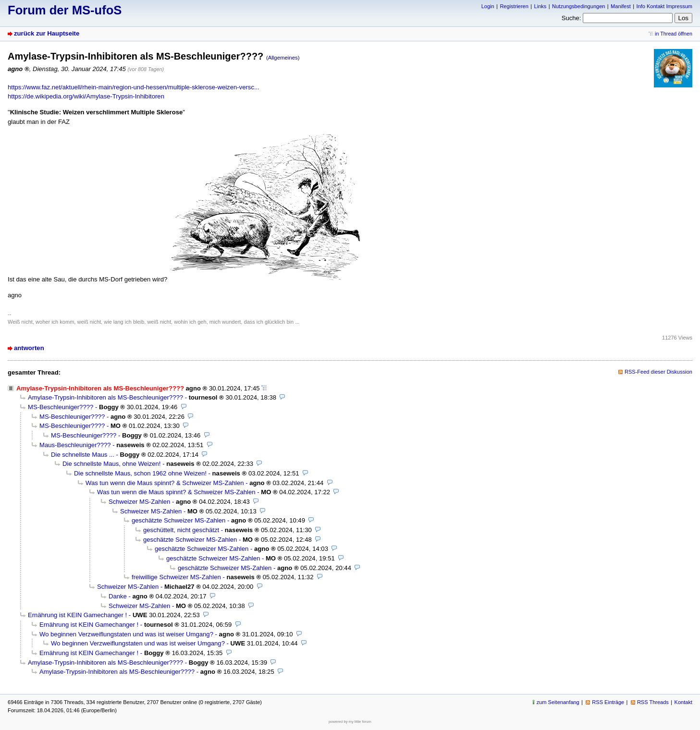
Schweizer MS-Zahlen (139, 502)
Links (540, 6)
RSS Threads (653, 702)
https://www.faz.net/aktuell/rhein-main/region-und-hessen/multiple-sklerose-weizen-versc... (134, 87)
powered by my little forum (350, 722)
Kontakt (683, 702)
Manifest (621, 6)
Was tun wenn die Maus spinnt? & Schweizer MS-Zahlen (165, 483)
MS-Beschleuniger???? (61, 407)
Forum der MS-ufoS (65, 10)
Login (488, 6)
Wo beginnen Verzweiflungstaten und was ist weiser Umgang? (126, 634)
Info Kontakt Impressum (665, 6)
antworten (29, 348)
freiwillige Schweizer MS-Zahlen (176, 577)
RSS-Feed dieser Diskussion (658, 372)
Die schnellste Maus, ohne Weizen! (112, 464)
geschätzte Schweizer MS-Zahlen (178, 520)
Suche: (571, 18)
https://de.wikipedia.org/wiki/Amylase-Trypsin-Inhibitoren (86, 96)
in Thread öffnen (674, 34)
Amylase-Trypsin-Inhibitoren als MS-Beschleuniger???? (105, 397)
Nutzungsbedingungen (578, 6)
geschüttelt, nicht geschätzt (181, 530)
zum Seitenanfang (558, 702)
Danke (118, 596)
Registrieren (514, 6)
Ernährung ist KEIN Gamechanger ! (77, 615)
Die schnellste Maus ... (83, 455)
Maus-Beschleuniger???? (75, 445)
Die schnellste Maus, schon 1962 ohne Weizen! (140, 473)
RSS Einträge (608, 702)
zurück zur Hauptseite (47, 33)
